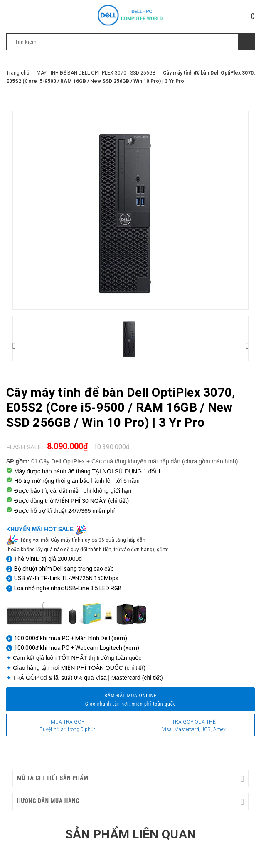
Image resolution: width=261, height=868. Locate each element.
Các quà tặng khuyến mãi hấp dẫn (137, 461)
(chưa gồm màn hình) (210, 461)
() (253, 16)
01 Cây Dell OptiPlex (58, 461)
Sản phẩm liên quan (130, 834)
